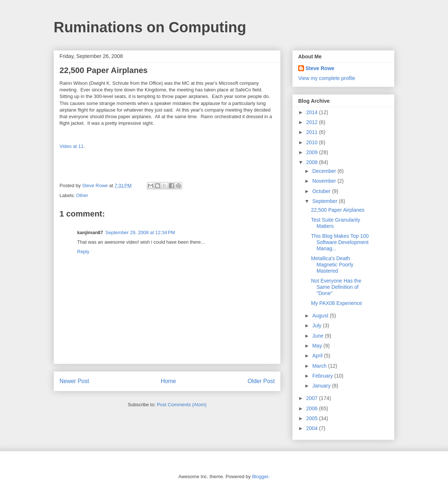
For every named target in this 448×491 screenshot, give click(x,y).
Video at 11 (72, 146)
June (318, 336)
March (320, 366)
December (325, 171)
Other (82, 195)
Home (169, 381)
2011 (313, 132)
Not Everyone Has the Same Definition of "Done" (336, 287)
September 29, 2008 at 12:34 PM (140, 232)
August (321, 316)
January (322, 386)
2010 (313, 142)
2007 (313, 398)
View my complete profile (327, 78)
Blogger (260, 477)
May (318, 346)
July (317, 325)
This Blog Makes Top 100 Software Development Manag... (340, 242)
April (318, 356)
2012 (313, 122)
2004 (313, 428)
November (325, 181)
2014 (313, 112)
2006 (313, 408)
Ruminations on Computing (150, 27)
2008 (313, 162)
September (325, 201)
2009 (313, 152)
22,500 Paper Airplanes (338, 210)
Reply (83, 252)
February (323, 376)
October (322, 191)
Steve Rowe (320, 68)
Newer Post (74, 381)
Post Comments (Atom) (182, 405)
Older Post (261, 381)
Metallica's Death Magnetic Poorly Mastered (332, 265)
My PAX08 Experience (337, 303)
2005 (313, 418)
